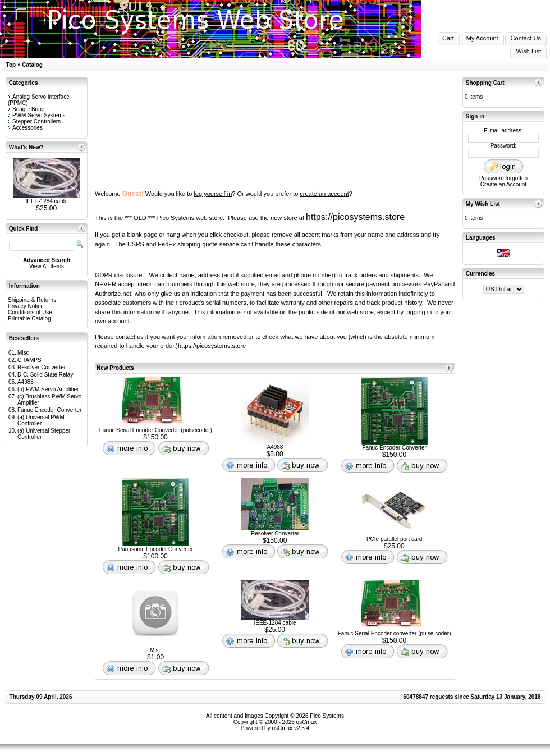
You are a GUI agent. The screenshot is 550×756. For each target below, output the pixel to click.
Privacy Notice (26, 306)
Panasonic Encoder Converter (156, 549)
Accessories (25, 128)
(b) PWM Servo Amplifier (48, 389)
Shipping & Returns (32, 300)
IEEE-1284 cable (46, 201)
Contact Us (526, 38)
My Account (482, 38)
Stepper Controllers (34, 122)
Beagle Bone (26, 109)
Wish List (528, 51)
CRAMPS (29, 360)
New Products (115, 368)
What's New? (26, 147)
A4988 (26, 382)
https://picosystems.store (355, 217)
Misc (23, 353)
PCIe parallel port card (395, 539)
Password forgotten (503, 178)
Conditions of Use (30, 312)
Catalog (32, 65)
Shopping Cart (485, 83)
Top (11, 65)
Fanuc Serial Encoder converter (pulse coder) (395, 633)
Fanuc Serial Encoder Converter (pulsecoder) (156, 430)
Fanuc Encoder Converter (50, 410)
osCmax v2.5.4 (290, 728)
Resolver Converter (42, 367)
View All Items (47, 266)
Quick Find (24, 229)
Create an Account (503, 184)
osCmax (306, 722)
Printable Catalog (29, 319)
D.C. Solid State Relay (45, 375)
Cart (448, 38)
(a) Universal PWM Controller (41, 420)
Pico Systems (327, 716)
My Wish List (483, 204)
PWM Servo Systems (36, 115)
